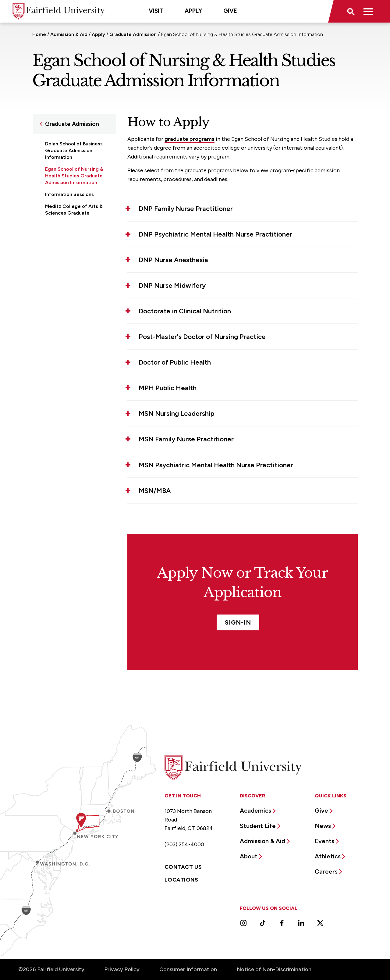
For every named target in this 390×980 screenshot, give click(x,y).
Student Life (258, 826)
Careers (326, 871)
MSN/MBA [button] (155, 491)
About (249, 856)
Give (230, 11)
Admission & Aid (69, 34)
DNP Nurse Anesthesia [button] (173, 260)
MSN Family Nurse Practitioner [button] (186, 439)
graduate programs (190, 139)
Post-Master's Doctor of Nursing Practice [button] (202, 337)
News (323, 826)
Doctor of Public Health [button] (175, 362)
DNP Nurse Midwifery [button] (172, 285)
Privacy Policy (122, 969)
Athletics (328, 856)
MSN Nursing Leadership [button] (177, 413)
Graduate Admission (133, 34)
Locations (181, 880)
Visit (156, 11)
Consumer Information (188, 969)
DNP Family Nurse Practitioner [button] (186, 209)
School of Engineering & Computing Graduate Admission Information (73, 270)
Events (324, 841)
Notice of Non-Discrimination (274, 969)
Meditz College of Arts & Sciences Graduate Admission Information (74, 213)
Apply (193, 11)
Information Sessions (69, 194)
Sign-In (238, 622)
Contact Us (183, 867)
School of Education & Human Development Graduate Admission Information (71, 242)
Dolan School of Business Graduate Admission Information (74, 150)
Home (39, 34)
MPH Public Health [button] (168, 388)
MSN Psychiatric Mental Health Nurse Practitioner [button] (216, 465)
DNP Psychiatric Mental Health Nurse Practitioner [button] (215, 234)
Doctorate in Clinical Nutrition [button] (185, 311)
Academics (255, 811)
